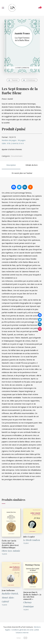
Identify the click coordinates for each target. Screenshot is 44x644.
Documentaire (17, 156)
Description (11, 165)
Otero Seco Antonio (11, 551)
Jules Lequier (29, 537)
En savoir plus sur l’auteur (22, 173)
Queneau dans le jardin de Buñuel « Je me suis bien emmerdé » (32, 596)
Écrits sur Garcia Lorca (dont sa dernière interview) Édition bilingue (10, 544)
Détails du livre (32, 165)
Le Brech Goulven (32, 540)
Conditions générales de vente (22, 630)
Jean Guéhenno (8, 590)
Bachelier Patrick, (10, 593)
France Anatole (7, 99)
